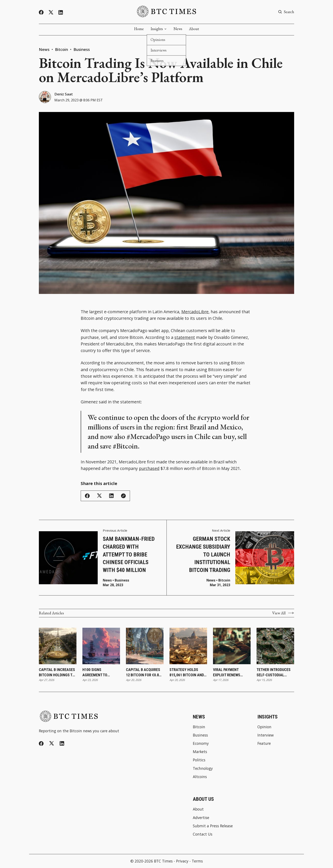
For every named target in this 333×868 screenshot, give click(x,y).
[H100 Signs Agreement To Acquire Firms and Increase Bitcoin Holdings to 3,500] (101, 646)
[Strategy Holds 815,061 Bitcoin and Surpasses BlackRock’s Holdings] (188, 646)
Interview (265, 735)
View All (283, 613)
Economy (201, 744)
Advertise (201, 818)
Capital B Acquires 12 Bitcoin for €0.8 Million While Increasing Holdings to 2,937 (145, 673)
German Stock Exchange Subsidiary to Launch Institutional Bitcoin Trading (203, 555)
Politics (199, 760)
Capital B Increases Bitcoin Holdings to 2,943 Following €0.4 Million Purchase (57, 673)
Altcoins (200, 777)
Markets (200, 752)
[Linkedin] (61, 12)
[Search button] (286, 12)
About (194, 29)
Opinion (264, 727)
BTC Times (163, 861)
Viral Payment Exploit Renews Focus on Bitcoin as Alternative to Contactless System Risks (231, 673)
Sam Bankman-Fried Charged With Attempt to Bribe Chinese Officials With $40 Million (129, 555)
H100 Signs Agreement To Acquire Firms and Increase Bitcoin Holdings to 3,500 (99, 673)
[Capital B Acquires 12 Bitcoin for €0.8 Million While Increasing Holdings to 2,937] (145, 646)
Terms (197, 861)
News (178, 29)
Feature (264, 744)
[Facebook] (41, 12)
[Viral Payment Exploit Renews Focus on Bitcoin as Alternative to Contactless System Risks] (232, 646)
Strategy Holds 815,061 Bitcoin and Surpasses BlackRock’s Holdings (187, 673)
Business (82, 49)
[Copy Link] (123, 496)
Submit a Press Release (213, 826)
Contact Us (203, 834)
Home (139, 29)
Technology (203, 769)
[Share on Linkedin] (111, 496)
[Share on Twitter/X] (99, 496)
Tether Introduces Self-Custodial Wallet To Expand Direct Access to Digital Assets (274, 673)
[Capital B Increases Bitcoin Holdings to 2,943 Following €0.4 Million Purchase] (58, 646)
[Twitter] (51, 12)
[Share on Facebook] (87, 496)
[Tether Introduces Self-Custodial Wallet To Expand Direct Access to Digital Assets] (275, 646)
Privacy (182, 861)
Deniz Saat (64, 94)
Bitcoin (62, 49)
